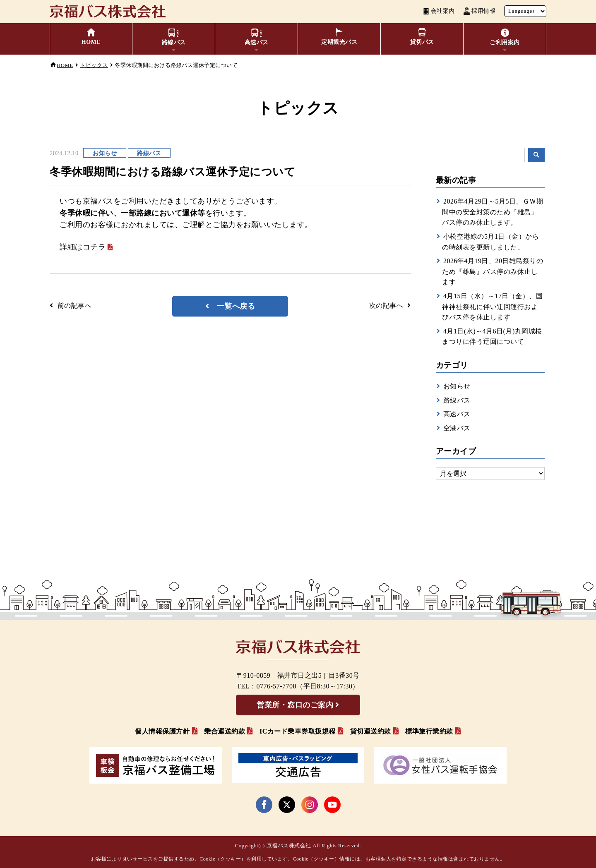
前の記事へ (75, 306)
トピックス (94, 65)
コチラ (94, 247)
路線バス (457, 400)
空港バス (457, 428)
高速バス (457, 414)
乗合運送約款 (225, 731)
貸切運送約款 (371, 731)
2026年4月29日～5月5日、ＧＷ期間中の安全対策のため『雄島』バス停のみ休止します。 (493, 212)
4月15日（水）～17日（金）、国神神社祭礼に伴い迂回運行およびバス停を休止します (492, 307)
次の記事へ (386, 306)
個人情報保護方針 (162, 731)
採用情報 (479, 11)
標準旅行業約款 (429, 731)
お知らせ (457, 386)
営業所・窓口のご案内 (295, 705)
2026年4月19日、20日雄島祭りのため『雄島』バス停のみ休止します (493, 271)
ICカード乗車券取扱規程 (298, 731)
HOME (65, 65)
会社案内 (439, 11)
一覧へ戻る (236, 306)
